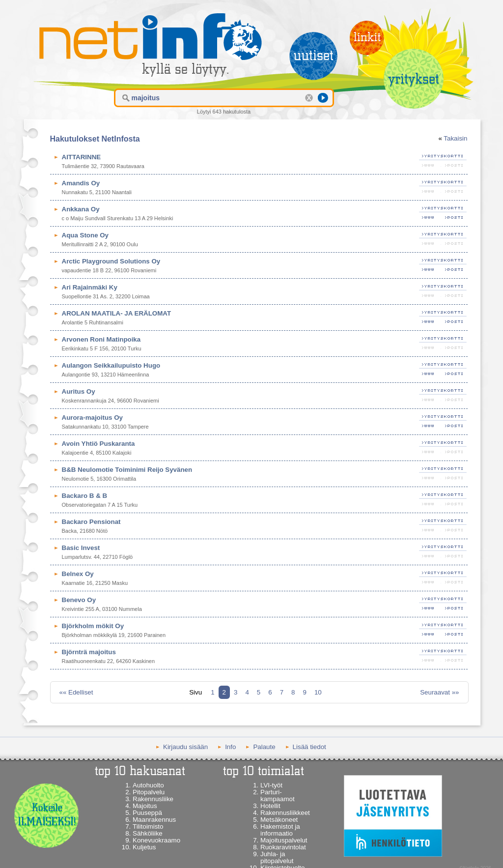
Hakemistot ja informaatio (280, 830)
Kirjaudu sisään (185, 747)
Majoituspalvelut (284, 840)
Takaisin (455, 138)
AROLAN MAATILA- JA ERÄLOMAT (117, 313)
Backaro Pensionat (91, 522)
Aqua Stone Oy (85, 235)
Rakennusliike (153, 799)
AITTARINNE (82, 157)
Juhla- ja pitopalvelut (277, 857)
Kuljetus (144, 847)
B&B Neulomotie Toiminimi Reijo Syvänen (127, 470)
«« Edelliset (76, 692)
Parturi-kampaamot (278, 796)
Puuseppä (147, 813)
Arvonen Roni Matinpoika (101, 339)
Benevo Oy (79, 600)
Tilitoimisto (148, 826)
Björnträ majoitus (89, 652)
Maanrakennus (154, 820)
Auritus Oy (79, 391)
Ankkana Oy (81, 209)
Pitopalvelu (149, 792)
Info (230, 747)
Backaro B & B (85, 496)
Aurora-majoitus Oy (92, 418)
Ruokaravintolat (283, 847)
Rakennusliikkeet (285, 813)
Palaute (264, 747)
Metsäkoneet (279, 820)
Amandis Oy (81, 183)
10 (318, 692)
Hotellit (270, 806)
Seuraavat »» (439, 692)
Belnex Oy (78, 574)
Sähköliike (148, 833)
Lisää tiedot (309, 747)
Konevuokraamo (156, 840)
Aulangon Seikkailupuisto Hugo (111, 365)
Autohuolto (148, 785)
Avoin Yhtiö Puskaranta (98, 444)
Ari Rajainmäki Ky (90, 287)
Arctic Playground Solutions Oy (111, 261)
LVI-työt (271, 785)
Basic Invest (81, 548)
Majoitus (145, 806)
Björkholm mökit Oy (93, 626)
